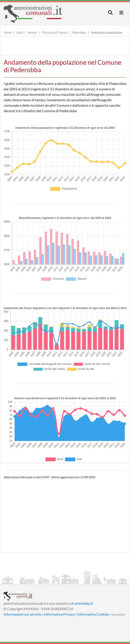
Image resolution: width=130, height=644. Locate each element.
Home (8, 32)
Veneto (32, 32)
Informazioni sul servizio (22, 614)
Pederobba (79, 32)
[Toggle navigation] (110, 13)
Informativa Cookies (93, 614)
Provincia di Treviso (55, 32)
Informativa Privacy (59, 614)
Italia (20, 32)
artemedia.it (84, 603)
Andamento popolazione (107, 32)
